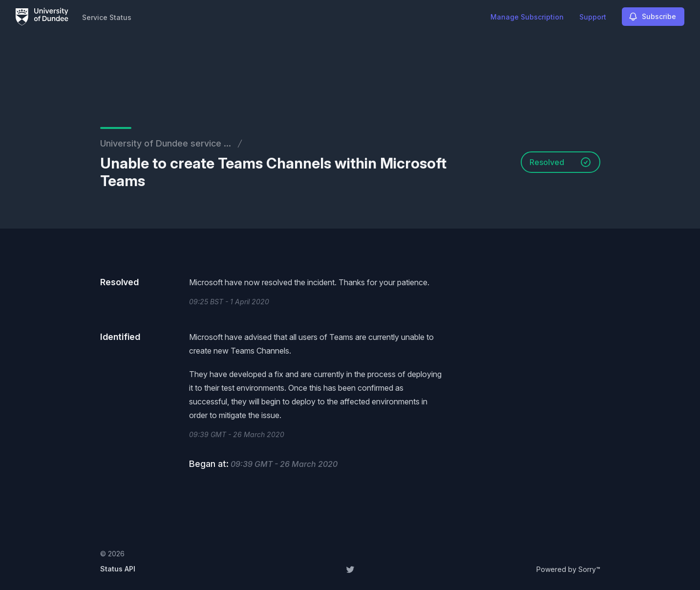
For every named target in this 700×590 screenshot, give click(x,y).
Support (593, 17)
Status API (118, 569)
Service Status (107, 17)
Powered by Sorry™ (568, 569)
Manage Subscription (527, 17)
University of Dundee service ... (166, 143)
